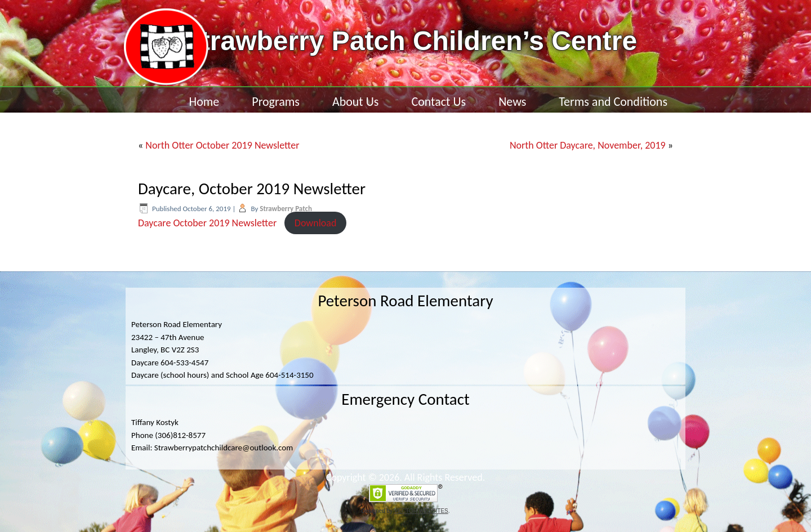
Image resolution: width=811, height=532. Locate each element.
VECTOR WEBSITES (421, 511)
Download (316, 223)
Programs (276, 102)
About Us (356, 102)
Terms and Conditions (613, 102)
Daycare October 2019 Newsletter (207, 223)
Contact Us (438, 102)
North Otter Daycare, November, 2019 (588, 145)
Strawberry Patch (286, 209)
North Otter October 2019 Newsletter (222, 145)
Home (204, 102)
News (512, 102)
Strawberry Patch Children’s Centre (410, 41)
